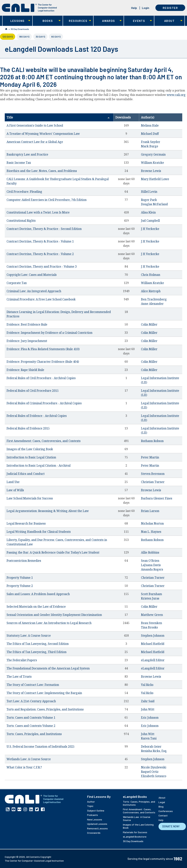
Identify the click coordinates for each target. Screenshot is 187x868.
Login (146, 8)
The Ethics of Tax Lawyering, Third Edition (37, 652)
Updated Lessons (97, 824)
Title (58, 117)
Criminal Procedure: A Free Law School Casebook (41, 299)
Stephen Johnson (153, 635)
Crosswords (94, 833)
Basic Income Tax (19, 163)
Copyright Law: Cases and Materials (32, 275)
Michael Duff (150, 134)
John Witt (148, 709)
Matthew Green (152, 615)
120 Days (9, 37)
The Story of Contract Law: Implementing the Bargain (44, 693)
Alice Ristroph (151, 291)
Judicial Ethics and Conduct (26, 474)
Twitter (37, 809)
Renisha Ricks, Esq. (154, 751)
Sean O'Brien (150, 561)
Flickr (19, 809)
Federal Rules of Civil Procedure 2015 (33, 391)
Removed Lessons (97, 828)
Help (134, 8)
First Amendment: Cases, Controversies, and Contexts (44, 441)
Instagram (25, 809)
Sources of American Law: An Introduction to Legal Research (49, 623)
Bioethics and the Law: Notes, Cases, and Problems (42, 171)
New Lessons (95, 819)
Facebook (43, 809)
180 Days (24, 37)
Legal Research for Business (26, 523)
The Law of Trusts (19, 676)
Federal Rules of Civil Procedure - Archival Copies (41, 378)
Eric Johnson (150, 717)
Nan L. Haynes (151, 532)
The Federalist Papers (22, 660)
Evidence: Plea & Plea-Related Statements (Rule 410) (43, 349)
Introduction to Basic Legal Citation (31, 457)
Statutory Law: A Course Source (29, 635)
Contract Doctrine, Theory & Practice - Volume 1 (40, 241)
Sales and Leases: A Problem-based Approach (38, 594)
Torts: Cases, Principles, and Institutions (34, 734)
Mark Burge (150, 146)
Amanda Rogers (152, 569)
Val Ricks (147, 685)
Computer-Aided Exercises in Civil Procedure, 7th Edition (47, 200)
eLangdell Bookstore (135, 837)
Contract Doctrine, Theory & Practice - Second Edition (44, 229)
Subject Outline (96, 811)
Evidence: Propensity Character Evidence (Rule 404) (43, 362)
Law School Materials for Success (30, 498)
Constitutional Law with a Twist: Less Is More (38, 212)
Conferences (166, 811)
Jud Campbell (150, 221)
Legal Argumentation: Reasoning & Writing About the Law (48, 511)
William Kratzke (152, 163)
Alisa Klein (148, 212)
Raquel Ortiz (150, 772)
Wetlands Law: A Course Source (29, 759)
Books (47, 21)
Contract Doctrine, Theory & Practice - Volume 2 (40, 254)
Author (91, 802)
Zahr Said (148, 701)
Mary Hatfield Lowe (155, 179)
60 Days (56, 37)
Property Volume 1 (20, 578)
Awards (107, 21)
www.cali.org (176, 95)
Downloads (123, 117)
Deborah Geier (151, 746)
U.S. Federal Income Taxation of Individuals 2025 (41, 746)
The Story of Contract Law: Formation (33, 685)
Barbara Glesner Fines (157, 498)
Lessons (16, 21)
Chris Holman (151, 275)
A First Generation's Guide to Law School (35, 125)
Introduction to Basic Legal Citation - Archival (39, 465)
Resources (77, 21)
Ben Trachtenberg (154, 299)
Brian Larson (150, 511)
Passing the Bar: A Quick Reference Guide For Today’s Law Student (53, 552)
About (168, 21)
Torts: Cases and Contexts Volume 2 (31, 726)
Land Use (13, 482)
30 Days (40, 37)
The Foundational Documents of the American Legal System (48, 668)
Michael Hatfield (153, 644)
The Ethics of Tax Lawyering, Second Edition (38, 644)
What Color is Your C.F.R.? (24, 767)
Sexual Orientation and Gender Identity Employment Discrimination (54, 615)
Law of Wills (15, 490)
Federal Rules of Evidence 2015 (28, 428)
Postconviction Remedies (24, 561)
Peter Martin (150, 457)
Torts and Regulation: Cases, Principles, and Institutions (45, 709)
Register (170, 8)
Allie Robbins (150, 552)
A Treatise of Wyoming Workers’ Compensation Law (43, 134)
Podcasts (92, 815)
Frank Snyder (151, 142)
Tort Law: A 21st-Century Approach (31, 701)
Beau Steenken (151, 623)
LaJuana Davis (151, 565)
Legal (162, 802)
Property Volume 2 (20, 586)
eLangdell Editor (153, 660)
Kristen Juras (150, 598)
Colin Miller (149, 324)
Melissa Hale (150, 125)
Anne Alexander (152, 304)
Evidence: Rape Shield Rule (25, 370)
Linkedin (31, 809)
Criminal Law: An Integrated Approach (34, 291)
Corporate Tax (17, 283)
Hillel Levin (149, 192)
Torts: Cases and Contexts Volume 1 (31, 717)
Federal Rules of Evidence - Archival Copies (37, 416)
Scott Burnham (151, 594)
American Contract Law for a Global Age (35, 142)
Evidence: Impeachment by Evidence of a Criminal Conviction (49, 333)
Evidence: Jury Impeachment (27, 341)
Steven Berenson (153, 474)
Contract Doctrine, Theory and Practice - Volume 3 (42, 266)
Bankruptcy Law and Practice (27, 154)
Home (6, 29)
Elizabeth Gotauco (154, 776)
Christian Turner (153, 482)
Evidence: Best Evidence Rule (27, 324)
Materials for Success (135, 832)
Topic (90, 806)
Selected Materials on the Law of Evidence (36, 606)
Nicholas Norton (152, 523)
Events (138, 21)
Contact (163, 815)
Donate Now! (171, 826)
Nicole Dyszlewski (154, 767)
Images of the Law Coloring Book (30, 449)
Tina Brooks (149, 627)
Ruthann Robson (152, 441)
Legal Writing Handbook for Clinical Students (39, 532)
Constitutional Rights (21, 221)
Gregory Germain (153, 154)
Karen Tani (149, 738)
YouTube (14, 809)
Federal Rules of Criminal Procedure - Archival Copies (44, 403)
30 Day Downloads (20, 29)
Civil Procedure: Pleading (24, 192)
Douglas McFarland (154, 204)
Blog (161, 806)
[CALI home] (29, 8)
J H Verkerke (150, 229)
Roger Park (149, 200)
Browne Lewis (151, 171)
